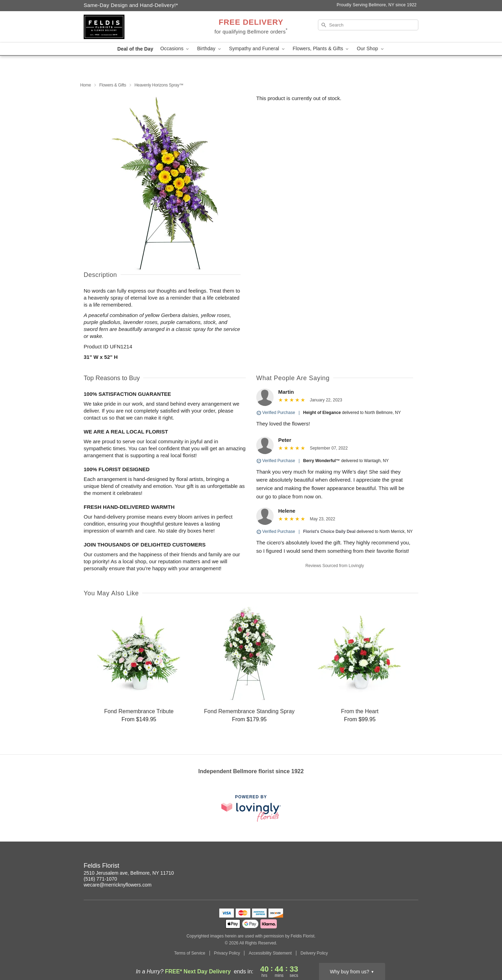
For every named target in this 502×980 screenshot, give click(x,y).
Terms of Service (189, 953)
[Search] (368, 25)
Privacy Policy (227, 953)
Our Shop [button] (371, 49)
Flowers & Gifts (113, 85)
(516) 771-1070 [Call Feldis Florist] (100, 879)
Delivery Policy (314, 953)
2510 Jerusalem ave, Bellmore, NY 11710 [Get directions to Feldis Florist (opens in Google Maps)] (129, 873)
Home (86, 85)
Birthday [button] (210, 49)
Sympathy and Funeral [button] (257, 49)
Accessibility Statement (270, 953)
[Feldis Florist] (134, 27)
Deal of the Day (135, 49)
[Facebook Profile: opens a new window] (413, 867)
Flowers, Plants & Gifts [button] (321, 49)
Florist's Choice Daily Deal (329, 532)
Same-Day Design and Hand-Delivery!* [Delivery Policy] (131, 5)
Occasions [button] (175, 49)
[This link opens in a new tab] (251, 808)
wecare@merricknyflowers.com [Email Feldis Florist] (118, 885)
